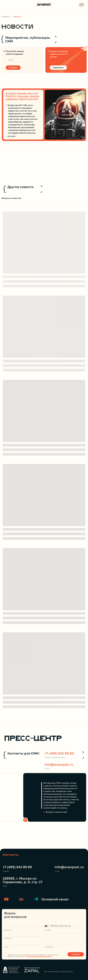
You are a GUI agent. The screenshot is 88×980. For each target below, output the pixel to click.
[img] (65, 115)
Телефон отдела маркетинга (55, 757)
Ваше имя (8, 930)
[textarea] (64, 939)
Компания (8, 938)
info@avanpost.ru (59, 764)
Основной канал (55, 899)
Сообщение (49, 947)
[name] (24, 926)
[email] (18, 60)
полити (29, 956)
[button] (81, 5)
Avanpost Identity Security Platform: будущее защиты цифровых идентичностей (22, 96)
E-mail (47, 769)
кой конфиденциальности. (42, 956)
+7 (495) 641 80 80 (59, 753)
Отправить (13, 68)
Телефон (6, 871)
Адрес (5, 886)
